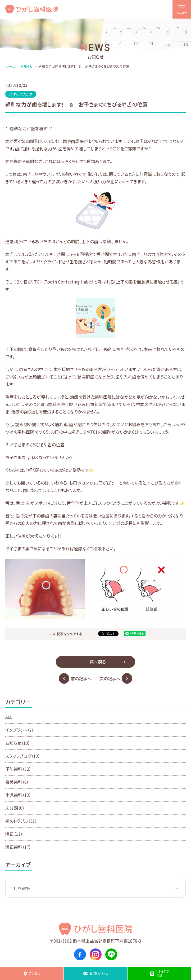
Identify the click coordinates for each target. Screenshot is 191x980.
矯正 (14, 834)
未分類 (15, 808)
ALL (9, 717)
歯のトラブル (21, 821)
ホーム (10, 66)
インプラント (20, 730)
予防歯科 (18, 769)
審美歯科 (17, 782)
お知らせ (26, 66)
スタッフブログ (23, 756)
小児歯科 (18, 795)
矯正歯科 (18, 847)
